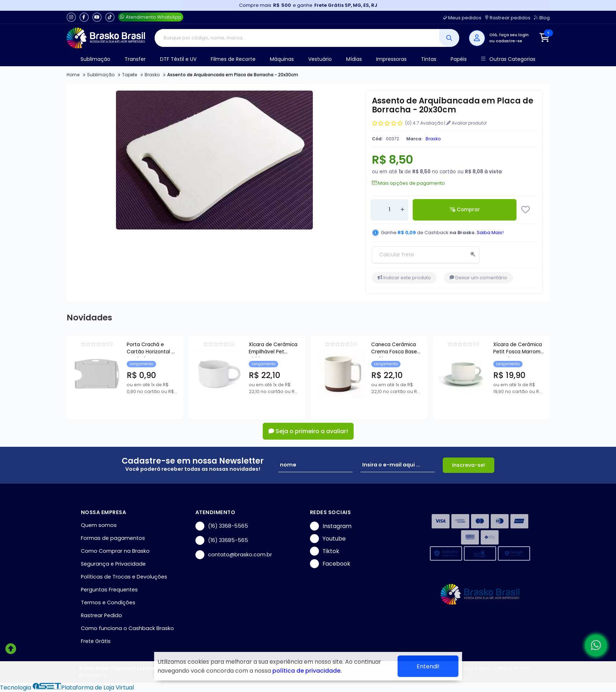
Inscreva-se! (469, 465)
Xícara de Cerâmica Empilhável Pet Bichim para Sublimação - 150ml (336, 349)
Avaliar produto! (467, 123)
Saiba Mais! (490, 233)
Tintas (429, 59)
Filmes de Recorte (233, 59)
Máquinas (282, 59)
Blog (542, 18)
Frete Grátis (96, 641)
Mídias (354, 59)
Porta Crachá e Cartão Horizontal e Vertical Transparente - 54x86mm (176, 349)
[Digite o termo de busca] (297, 38)
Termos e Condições (108, 603)
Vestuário (320, 59)
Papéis (459, 59)
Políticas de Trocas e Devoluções (124, 577)
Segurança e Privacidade (113, 564)
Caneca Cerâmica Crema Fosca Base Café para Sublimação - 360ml (500, 349)
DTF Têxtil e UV (178, 59)
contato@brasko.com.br (234, 555)
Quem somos (99, 525)
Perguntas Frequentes (109, 590)
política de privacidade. (307, 671)
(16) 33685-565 (222, 540)
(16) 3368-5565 (222, 526)
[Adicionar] (402, 210)
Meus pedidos (462, 18)
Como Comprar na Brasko (115, 551)
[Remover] (377, 210)
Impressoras (391, 59)
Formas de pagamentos (113, 538)
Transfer (135, 59)
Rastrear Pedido (101, 615)
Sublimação (95, 59)
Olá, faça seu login (509, 35)
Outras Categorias (508, 59)
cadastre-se (509, 41)
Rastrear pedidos (508, 18)
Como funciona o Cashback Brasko (127, 628)
